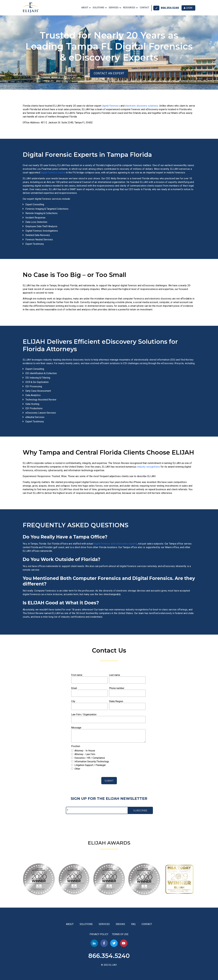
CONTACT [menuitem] (144, 8)
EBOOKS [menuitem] (120, 924)
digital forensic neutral (53, 172)
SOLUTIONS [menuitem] (98, 8)
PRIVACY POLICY (99, 934)
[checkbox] (108, 750)
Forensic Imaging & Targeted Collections (47, 209)
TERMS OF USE (120, 934)
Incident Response (35, 217)
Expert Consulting (35, 204)
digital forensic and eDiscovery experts (115, 543)
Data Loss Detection (36, 222)
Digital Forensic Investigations (42, 230)
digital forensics (111, 105)
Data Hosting (32, 404)
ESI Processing (34, 386)
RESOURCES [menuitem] (129, 8)
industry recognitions (148, 466)
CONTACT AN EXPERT (109, 73)
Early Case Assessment (38, 391)
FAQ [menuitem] (133, 924)
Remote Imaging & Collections (41, 213)
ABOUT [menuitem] (85, 8)
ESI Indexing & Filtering (38, 377)
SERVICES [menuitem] (114, 8)
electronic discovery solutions (142, 105)
